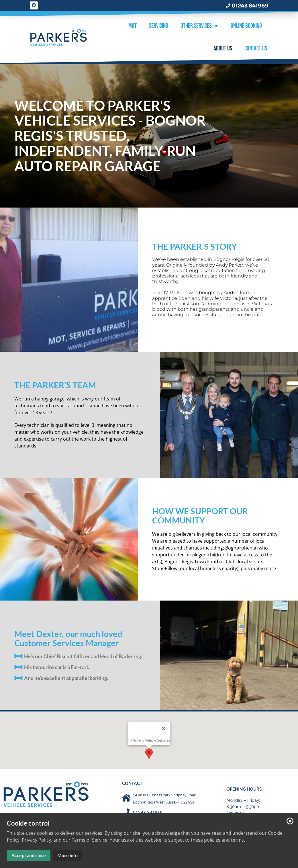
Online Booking (246, 26)
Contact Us (256, 49)
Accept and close (29, 855)
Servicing (159, 26)
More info (67, 855)
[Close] (164, 726)
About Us (223, 49)
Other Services (199, 26)
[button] (149, 752)
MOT (133, 26)
